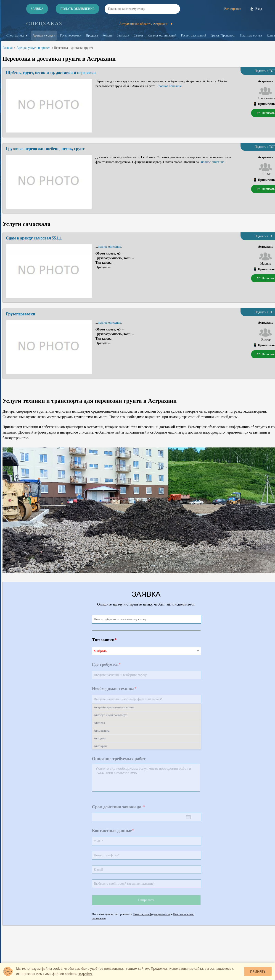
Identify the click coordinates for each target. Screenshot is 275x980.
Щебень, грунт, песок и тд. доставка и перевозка (51, 73)
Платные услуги (251, 35)
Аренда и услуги (44, 35)
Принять (258, 971)
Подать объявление (77, 9)
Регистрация (233, 9)
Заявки (139, 35)
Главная (8, 48)
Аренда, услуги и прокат (33, 48)
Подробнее (85, 974)
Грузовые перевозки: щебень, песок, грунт (45, 149)
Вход (259, 9)
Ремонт (107, 35)
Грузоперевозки (71, 35)
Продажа (92, 35)
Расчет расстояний (193, 35)
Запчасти (123, 35)
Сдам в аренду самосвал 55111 (34, 238)
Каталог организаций (162, 35)
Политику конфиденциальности (152, 914)
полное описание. (171, 86)
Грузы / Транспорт (223, 35)
